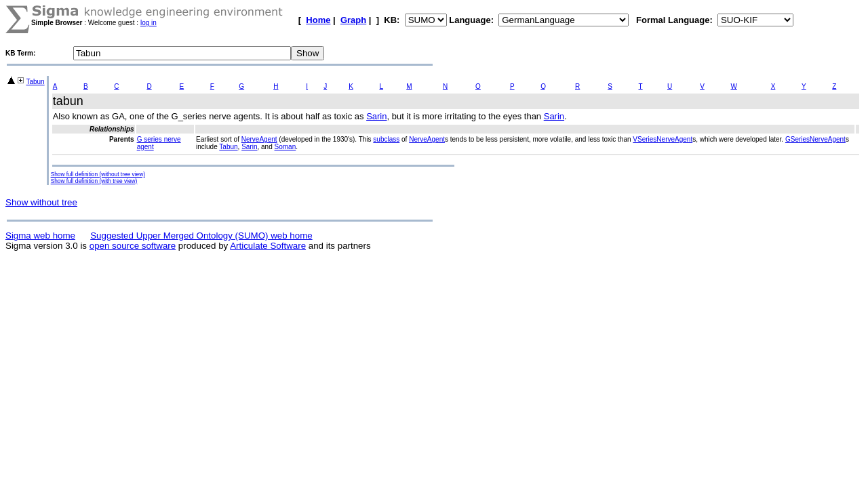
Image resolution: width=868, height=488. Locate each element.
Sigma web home (40, 236)
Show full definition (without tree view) (98, 174)
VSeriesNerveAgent (663, 139)
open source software (133, 246)
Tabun (35, 82)
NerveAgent (259, 139)
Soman (285, 147)
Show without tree (41, 202)
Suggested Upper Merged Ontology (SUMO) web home (201, 236)
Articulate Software (268, 246)
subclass (386, 139)
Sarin (376, 116)
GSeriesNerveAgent (815, 139)
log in (149, 23)
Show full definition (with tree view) (94, 181)
